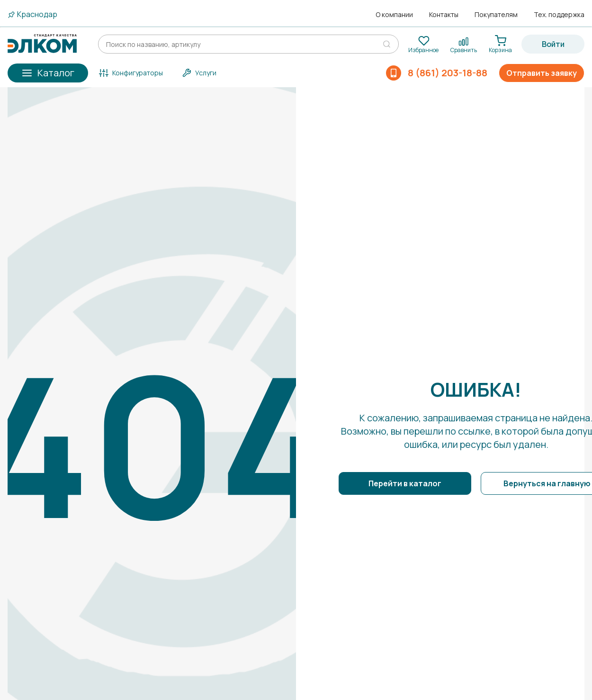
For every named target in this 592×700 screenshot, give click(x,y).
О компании (394, 15)
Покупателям (496, 15)
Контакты (444, 15)
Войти (553, 44)
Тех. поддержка (559, 15)
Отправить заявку (542, 73)
